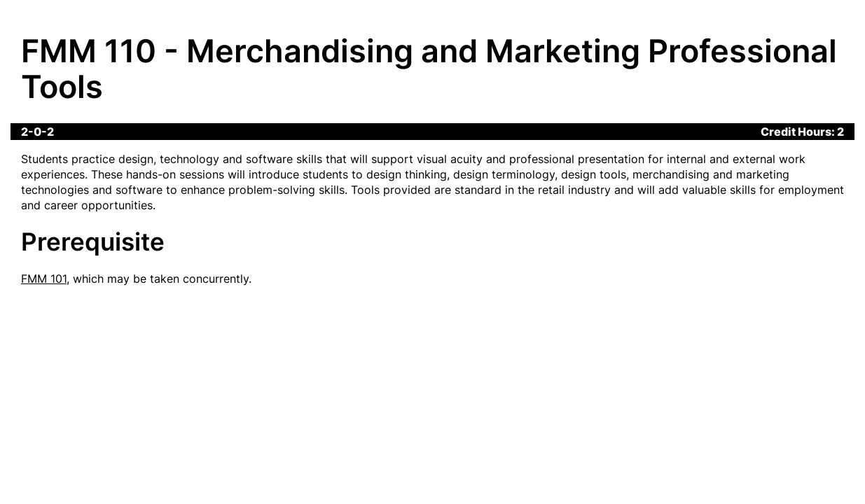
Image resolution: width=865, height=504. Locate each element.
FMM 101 (44, 279)
